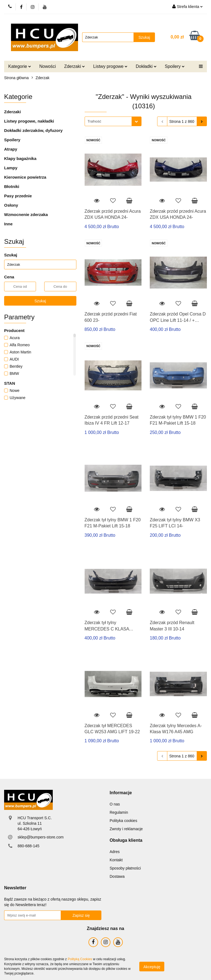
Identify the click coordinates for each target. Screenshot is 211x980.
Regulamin (119, 812)
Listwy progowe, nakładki (29, 121)
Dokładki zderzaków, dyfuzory (33, 130)
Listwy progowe (110, 66)
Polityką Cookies (80, 959)
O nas (115, 804)
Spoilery (175, 66)
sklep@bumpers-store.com (41, 837)
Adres (115, 852)
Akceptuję (152, 967)
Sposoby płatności (125, 868)
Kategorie (20, 66)
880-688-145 (28, 846)
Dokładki (146, 66)
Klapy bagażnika (20, 158)
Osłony (11, 205)
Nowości (48, 66)
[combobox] (113, 121)
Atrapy (11, 149)
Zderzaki (74, 66)
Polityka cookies (123, 821)
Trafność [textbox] (95, 121)
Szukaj (40, 301)
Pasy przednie (18, 196)
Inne (8, 224)
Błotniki (12, 186)
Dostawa (117, 876)
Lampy (11, 168)
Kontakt (116, 860)
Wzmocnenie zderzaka (26, 214)
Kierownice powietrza (25, 177)
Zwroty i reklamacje (126, 829)
